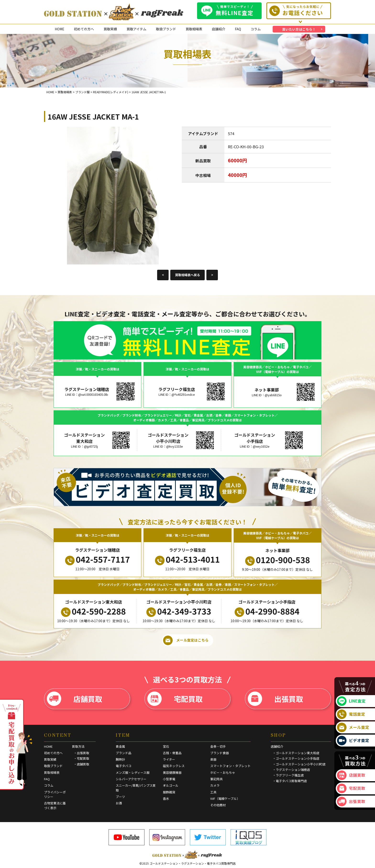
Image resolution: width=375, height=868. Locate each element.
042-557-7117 (97, 559)
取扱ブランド (166, 29)
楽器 (213, 759)
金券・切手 (218, 746)
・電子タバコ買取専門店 (290, 781)
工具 (213, 792)
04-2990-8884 (267, 611)
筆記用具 (216, 779)
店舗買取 (74, 699)
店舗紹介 (219, 29)
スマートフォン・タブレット (230, 766)
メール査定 (353, 727)
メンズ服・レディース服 (133, 772)
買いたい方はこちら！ (299, 29)
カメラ (215, 785)
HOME (60, 29)
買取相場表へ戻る (187, 275)
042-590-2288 (93, 611)
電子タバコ (124, 766)
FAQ (238, 29)
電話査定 (351, 714)
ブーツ (120, 797)
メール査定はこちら (186, 640)
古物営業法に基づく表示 (55, 805)
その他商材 (218, 805)
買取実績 (110, 29)
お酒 (119, 803)
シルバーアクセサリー (131, 779)
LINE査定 (351, 701)
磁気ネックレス (174, 766)
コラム (256, 29)
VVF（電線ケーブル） (225, 799)
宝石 (166, 746)
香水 (166, 799)
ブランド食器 (220, 753)
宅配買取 (175, 699)
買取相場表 (194, 29)
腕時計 (120, 759)
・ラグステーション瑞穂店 (291, 770)
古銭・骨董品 (172, 753)
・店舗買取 (81, 764)
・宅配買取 (81, 758)
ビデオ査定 (353, 741)
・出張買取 (81, 753)
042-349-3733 (179, 611)
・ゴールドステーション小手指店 (296, 758)
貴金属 (120, 746)
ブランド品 (124, 753)
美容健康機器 (172, 772)
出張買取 (275, 699)
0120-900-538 (278, 560)
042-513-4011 (187, 559)
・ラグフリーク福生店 (288, 775)
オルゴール (171, 785)
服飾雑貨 (169, 792)
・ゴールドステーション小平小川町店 (299, 764)
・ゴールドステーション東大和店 (296, 753)
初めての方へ (84, 29)
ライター (169, 759)
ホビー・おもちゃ (223, 772)
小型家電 (169, 779)
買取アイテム (136, 29)
